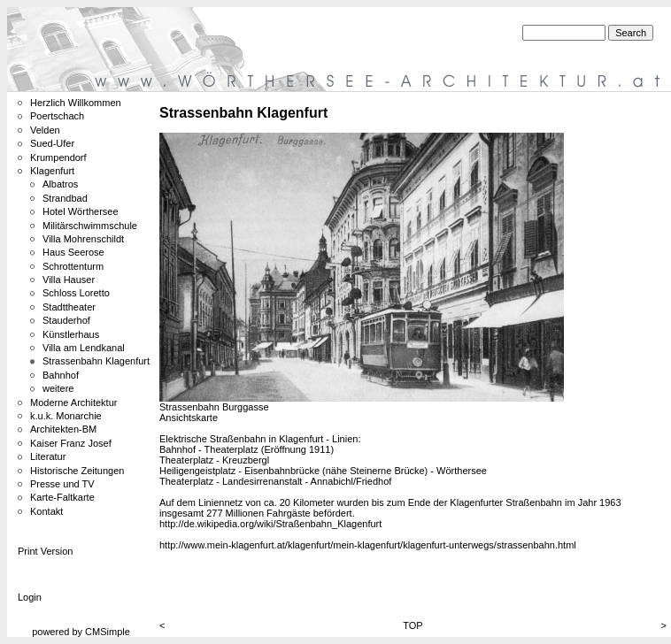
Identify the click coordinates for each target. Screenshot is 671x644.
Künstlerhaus (71, 334)
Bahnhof (61, 375)
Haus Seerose (73, 252)
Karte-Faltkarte (62, 497)
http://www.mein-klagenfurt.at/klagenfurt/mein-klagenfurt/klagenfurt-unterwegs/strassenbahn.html (368, 545)
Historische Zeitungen (77, 471)
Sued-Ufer (52, 143)
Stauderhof (66, 320)
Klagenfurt (52, 171)
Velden (45, 130)
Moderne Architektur (73, 402)
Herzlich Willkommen (76, 103)
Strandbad (65, 198)
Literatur (48, 456)
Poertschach (57, 116)
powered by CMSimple (81, 632)
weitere (58, 388)
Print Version (45, 551)
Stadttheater (69, 307)
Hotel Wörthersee (81, 211)
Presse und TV (62, 484)
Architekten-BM (63, 429)
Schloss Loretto (76, 293)
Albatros (60, 184)
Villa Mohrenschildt (83, 239)
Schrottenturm (73, 266)
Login (30, 597)
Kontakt (46, 511)
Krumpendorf (58, 157)
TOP (413, 625)
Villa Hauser (69, 280)
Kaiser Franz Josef (71, 443)
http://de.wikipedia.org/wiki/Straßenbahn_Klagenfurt (270, 524)
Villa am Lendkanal (84, 348)
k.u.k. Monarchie (66, 416)
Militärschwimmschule (90, 226)
